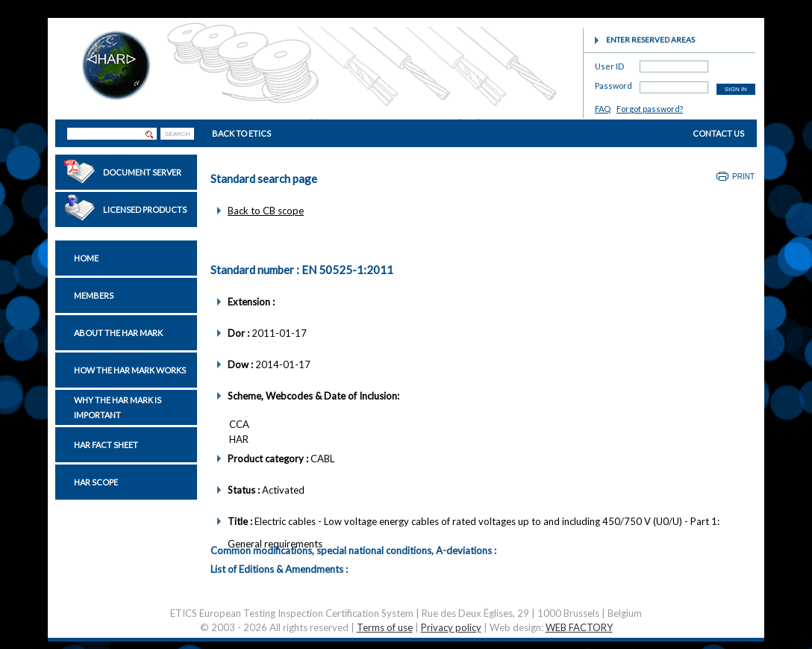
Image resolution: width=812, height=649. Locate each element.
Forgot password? (650, 109)
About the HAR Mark (118, 333)
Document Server (142, 172)
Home (86, 258)
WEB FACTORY (579, 627)
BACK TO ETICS (241, 133)
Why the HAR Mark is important (118, 407)
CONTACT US (718, 133)
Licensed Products (145, 209)
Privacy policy (451, 627)
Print (743, 177)
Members (94, 295)
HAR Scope (96, 482)
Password (613, 83)
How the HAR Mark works (130, 370)
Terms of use (385, 627)
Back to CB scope (266, 211)
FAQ (603, 109)
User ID (609, 64)
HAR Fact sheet (106, 445)
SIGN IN (736, 89)
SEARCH (177, 134)
